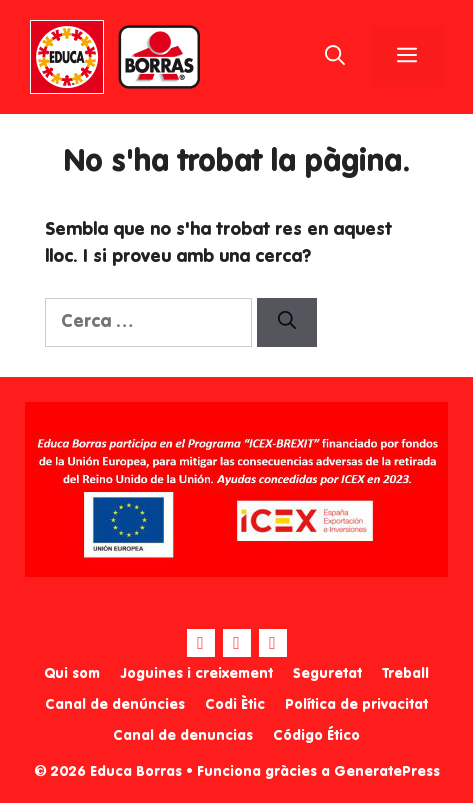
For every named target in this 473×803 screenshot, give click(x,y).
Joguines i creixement (196, 674)
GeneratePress (387, 772)
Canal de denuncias (183, 736)
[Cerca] (287, 322)
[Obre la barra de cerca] (335, 57)
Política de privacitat (356, 705)
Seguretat (327, 674)
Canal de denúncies (115, 705)
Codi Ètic (235, 705)
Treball (405, 674)
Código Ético (316, 736)
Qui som (72, 674)
